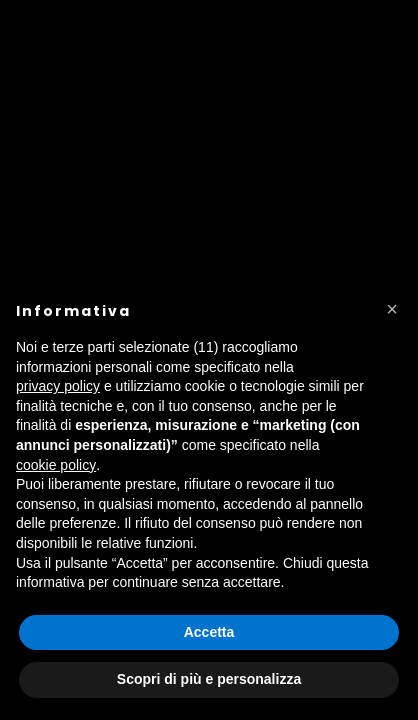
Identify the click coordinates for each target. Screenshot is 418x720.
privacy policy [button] (58, 386)
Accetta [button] (209, 632)
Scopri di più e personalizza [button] (209, 679)
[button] (392, 309)
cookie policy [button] (56, 465)
